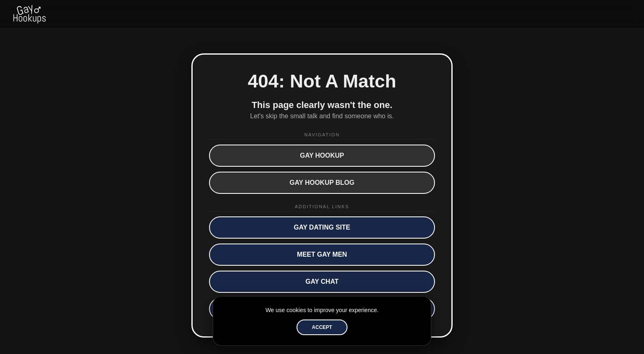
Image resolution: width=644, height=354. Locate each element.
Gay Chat (322, 282)
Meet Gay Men (322, 254)
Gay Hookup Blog (322, 183)
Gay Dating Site (322, 227)
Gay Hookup (322, 155)
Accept (322, 327)
